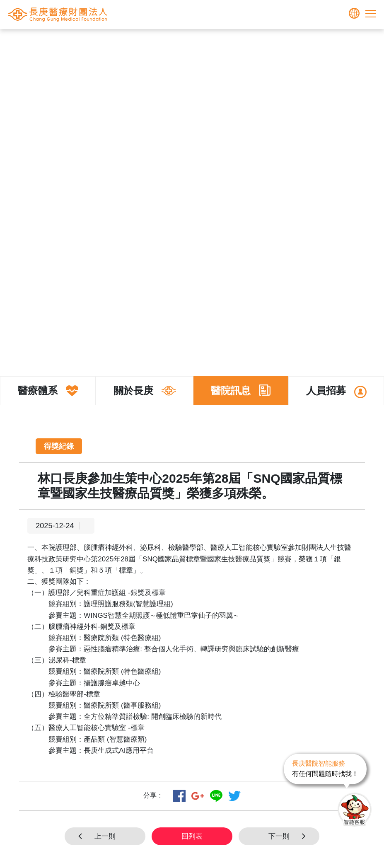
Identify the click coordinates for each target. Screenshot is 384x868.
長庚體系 (177, 42)
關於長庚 (208, 42)
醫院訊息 (239, 42)
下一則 (290, 836)
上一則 (94, 836)
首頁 (152, 42)
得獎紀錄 (270, 42)
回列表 (192, 836)
